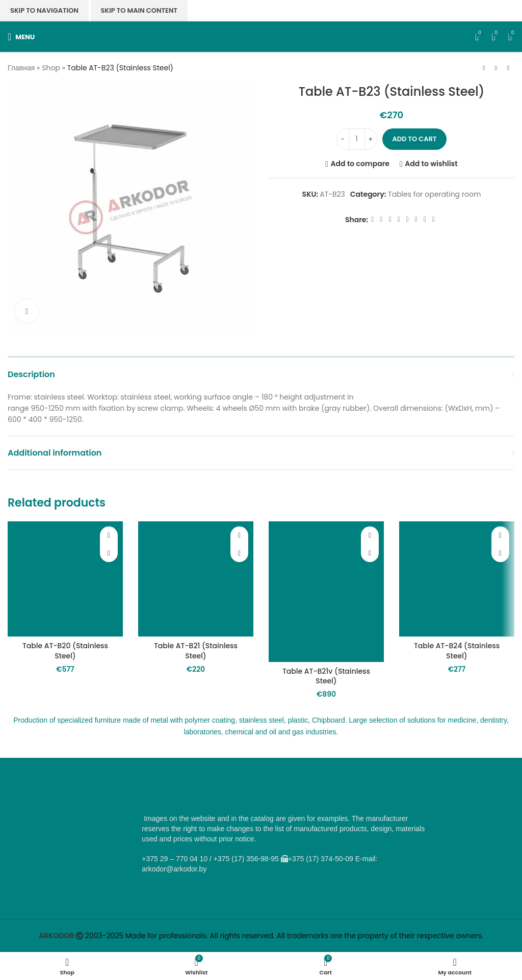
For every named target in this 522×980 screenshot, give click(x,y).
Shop (51, 68)
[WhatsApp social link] (408, 219)
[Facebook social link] (372, 219)
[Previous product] (484, 68)
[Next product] (508, 68)
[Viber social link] (434, 219)
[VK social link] (416, 219)
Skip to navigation (44, 10)
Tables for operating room (434, 194)
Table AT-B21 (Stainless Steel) (196, 651)
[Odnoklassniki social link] (399, 219)
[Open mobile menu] (21, 37)
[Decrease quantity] (343, 139)
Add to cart (415, 139)
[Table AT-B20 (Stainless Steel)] (65, 579)
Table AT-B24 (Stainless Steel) (457, 651)
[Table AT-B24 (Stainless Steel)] (457, 579)
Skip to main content (139, 10)
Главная (21, 68)
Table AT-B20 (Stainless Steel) (65, 651)
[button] (109, 553)
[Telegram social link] (425, 219)
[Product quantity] (357, 139)
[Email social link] (390, 219)
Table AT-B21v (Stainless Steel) (326, 676)
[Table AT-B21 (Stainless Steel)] (196, 579)
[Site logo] (261, 36)
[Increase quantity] (371, 139)
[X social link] (381, 219)
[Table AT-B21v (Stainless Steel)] (326, 591)
